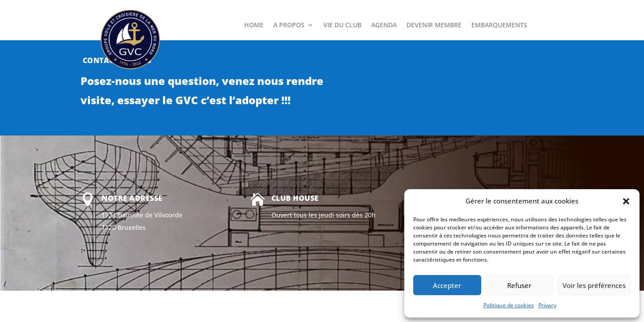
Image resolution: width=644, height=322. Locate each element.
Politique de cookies (509, 305)
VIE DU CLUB (342, 25)
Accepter (447, 285)
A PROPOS (289, 25)
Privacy (547, 305)
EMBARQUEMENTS (499, 25)
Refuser (519, 285)
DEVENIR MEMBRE (434, 25)
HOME (254, 25)
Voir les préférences (594, 285)
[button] (626, 201)
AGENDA (384, 25)
